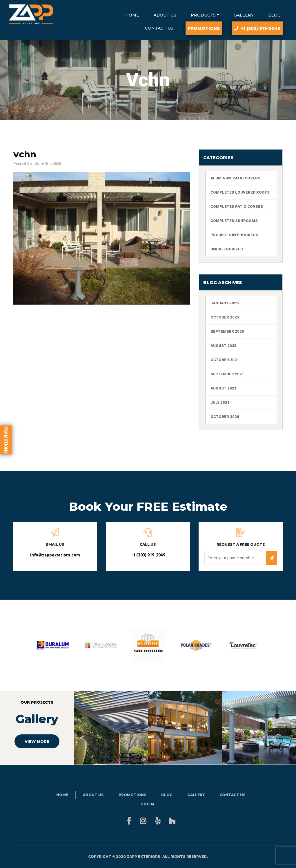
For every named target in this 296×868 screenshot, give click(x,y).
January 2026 (225, 303)
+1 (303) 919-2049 (261, 28)
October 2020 (225, 417)
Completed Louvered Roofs (240, 192)
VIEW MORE (37, 741)
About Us (165, 15)
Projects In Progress (234, 235)
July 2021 (220, 402)
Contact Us (159, 28)
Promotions (6, 440)
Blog (274, 15)
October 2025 (225, 317)
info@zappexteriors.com (55, 555)
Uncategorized (227, 249)
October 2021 (225, 360)
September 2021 (227, 374)
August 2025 (224, 346)
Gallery (244, 15)
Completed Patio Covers (237, 206)
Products (203, 15)
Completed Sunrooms (234, 221)
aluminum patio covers (235, 178)
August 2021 (224, 388)
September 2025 (227, 331)
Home (132, 15)
